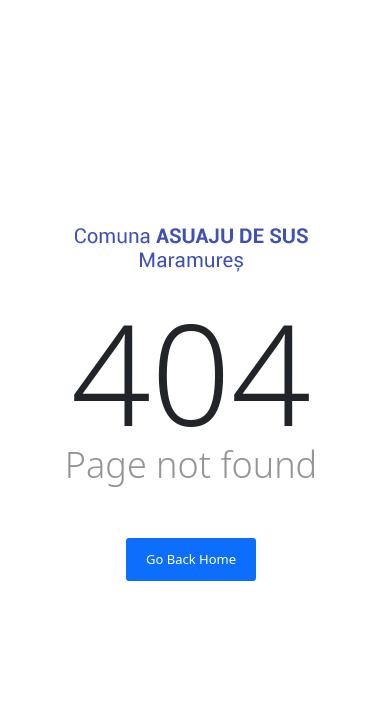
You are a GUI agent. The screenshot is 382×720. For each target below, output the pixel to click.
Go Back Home (191, 559)
